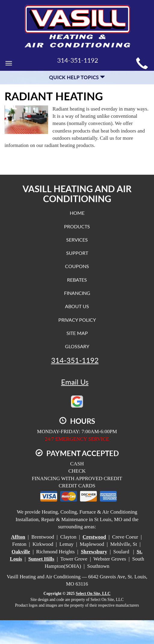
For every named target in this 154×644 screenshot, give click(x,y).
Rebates (77, 280)
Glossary (77, 346)
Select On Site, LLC (93, 594)
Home (77, 213)
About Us (77, 306)
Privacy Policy (77, 320)
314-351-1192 (75, 360)
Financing (77, 293)
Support (77, 253)
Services (77, 240)
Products (77, 226)
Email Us (75, 382)
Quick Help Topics (77, 77)
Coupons (77, 266)
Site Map (77, 333)
